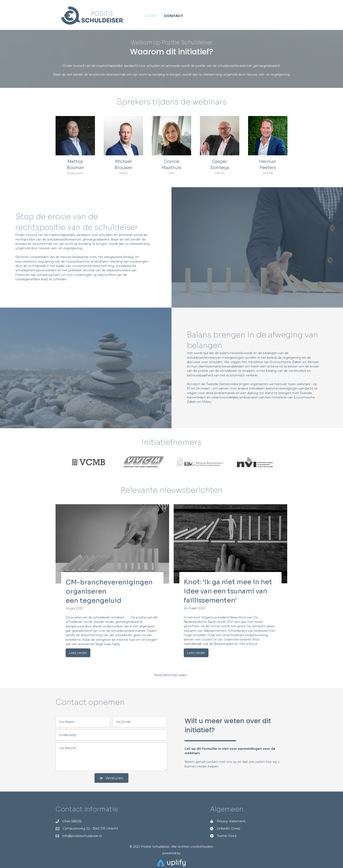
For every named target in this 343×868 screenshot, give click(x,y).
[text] (83, 722)
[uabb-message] (111, 757)
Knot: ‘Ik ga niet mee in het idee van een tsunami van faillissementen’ (228, 591)
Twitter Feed (227, 836)
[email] (140, 722)
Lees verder (78, 653)
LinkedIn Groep (229, 828)
